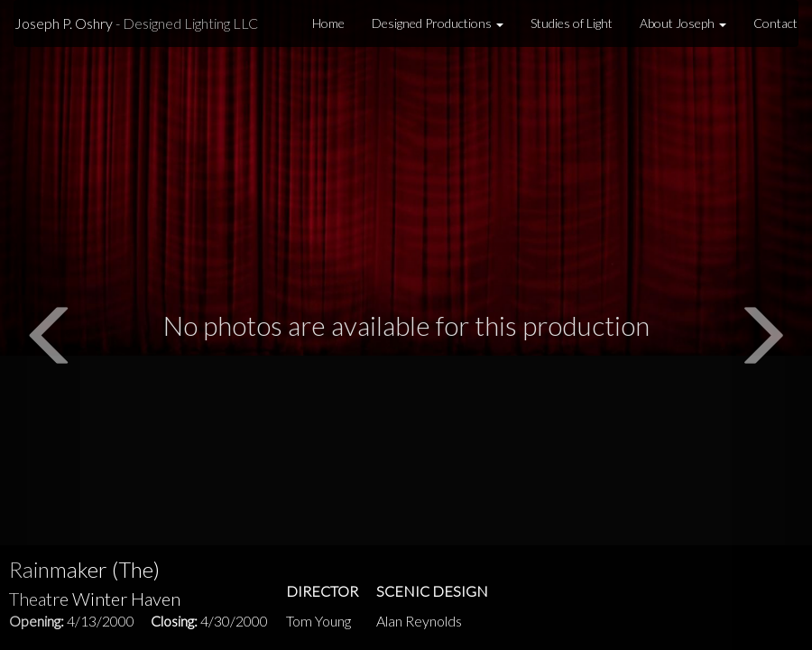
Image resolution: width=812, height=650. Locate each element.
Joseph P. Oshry (136, 23)
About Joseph (683, 23)
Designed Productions (438, 23)
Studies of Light (572, 23)
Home (328, 23)
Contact (775, 23)
